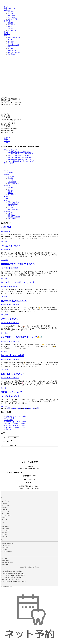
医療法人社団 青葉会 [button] (11, 150)
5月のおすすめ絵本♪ (10, 246)
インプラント (12, 25)
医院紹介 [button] (7, 174)
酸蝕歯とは (8, 429)
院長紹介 (7, 139)
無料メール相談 (9, 163)
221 (20, 408)
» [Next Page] (36, 408)
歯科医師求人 (12, 54)
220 (18, 408)
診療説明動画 (6, 528)
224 (26, 408)
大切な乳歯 (6, 227)
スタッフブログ (13, 39)
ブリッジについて (9, 319)
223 (24, 408)
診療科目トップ (6, 526)
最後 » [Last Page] (38, 408)
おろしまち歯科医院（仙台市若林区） (20, 157)
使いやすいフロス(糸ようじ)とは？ (18, 282)
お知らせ (7, 36)
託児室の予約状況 (13, 19)
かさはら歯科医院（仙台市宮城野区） (20, 152)
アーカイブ (4, 445)
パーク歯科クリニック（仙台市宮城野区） (21, 154)
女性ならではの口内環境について (15, 427)
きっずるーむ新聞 (13, 45)
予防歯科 (10, 28)
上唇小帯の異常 (9, 418)
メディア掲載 (12, 17)
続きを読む (4, 242)
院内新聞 (10, 43)
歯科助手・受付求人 (14, 52)
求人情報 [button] (7, 211)
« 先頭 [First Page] (8, 408)
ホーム (6, 6)
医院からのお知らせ (14, 38)
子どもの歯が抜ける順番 (12, 356)
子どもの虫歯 (8, 420)
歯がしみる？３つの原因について (15, 425)
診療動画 (10, 23)
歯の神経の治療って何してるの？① (18, 264)
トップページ (6, 501)
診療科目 (7, 21)
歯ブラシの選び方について (14, 301)
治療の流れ (11, 12)
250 (34, 408)
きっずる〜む (12, 15)
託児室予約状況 (6, 515)
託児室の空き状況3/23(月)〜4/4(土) (15, 416)
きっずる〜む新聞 (13, 209)
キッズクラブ (12, 30)
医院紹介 (7, 10)
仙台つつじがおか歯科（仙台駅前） (19, 156)
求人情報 (7, 47)
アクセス (7, 34)
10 (12, 408)
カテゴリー (4, 437)
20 (14, 408)
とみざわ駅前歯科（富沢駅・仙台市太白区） (22, 161)
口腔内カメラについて (11, 392)
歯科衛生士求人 (13, 50)
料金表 (6, 32)
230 (29, 408)
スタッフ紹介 (8, 173)
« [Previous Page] (10, 408)
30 (15, 408)
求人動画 (10, 49)
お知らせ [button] (7, 200)
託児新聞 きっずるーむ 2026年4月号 (15, 422)
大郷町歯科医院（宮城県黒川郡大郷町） (20, 159)
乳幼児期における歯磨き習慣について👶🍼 (22, 337)
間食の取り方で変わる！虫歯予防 (15, 424)
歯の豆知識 (11, 41)
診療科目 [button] (7, 186)
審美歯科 (10, 27)
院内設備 (10, 14)
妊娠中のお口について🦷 (13, 374)
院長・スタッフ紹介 (10, 8)
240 (31, 408)
